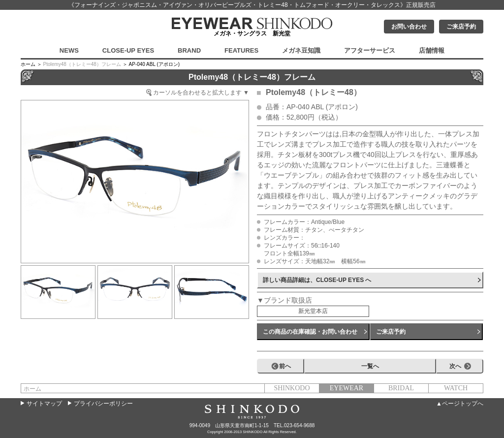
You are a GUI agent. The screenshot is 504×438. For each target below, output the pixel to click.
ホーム (32, 389)
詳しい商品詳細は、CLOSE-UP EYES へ (317, 280)
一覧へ (370, 366)
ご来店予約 (461, 27)
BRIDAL (401, 388)
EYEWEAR (346, 388)
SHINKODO (292, 388)
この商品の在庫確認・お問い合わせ (310, 332)
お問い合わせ (409, 27)
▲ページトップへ (460, 404)
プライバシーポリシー (103, 404)
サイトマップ (44, 404)
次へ (455, 366)
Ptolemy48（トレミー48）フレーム (82, 64)
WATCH (456, 388)
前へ (285, 366)
